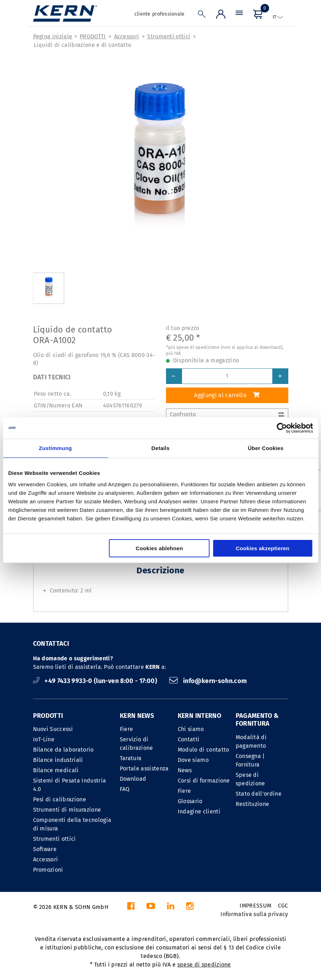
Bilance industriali (58, 760)
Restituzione (253, 804)
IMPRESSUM (255, 906)
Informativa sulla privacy (254, 914)
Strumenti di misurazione (67, 810)
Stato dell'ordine (259, 794)
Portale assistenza (144, 768)
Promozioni (48, 870)
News (185, 770)
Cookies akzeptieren (263, 548)
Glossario (190, 801)
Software (45, 849)
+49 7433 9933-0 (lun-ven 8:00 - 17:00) (96, 681)
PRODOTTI (93, 36)
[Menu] (239, 16)
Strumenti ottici (169, 36)
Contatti (189, 739)
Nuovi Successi (53, 729)
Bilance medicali (56, 770)
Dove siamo (193, 760)
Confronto (227, 414)
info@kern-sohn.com (208, 681)
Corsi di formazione (204, 781)
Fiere (127, 729)
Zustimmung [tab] (55, 448)
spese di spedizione (204, 965)
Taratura (131, 758)
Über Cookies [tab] (266, 448)
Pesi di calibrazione (60, 799)
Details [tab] (160, 448)
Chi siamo (191, 729)
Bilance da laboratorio (63, 750)
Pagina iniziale (53, 36)
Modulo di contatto (204, 750)
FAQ (125, 789)
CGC (283, 906)
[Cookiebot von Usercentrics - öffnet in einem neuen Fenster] (282, 428)
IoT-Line (44, 739)
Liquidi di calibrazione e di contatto (83, 45)
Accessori (127, 36)
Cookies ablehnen (159, 548)
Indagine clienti (199, 811)
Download (133, 779)
